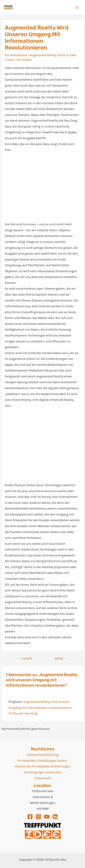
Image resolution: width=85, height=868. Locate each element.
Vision (9, 60)
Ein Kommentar (16, 55)
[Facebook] (30, 817)
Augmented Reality (43, 55)
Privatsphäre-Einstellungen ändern (42, 761)
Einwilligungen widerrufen (42, 772)
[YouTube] (47, 817)
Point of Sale (67, 55)
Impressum (43, 778)
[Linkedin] (55, 817)
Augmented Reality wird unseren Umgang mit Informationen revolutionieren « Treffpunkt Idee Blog (40, 707)
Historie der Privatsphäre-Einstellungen (43, 766)
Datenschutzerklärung (43, 755)
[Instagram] (38, 817)
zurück (25, 658)
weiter (61, 658)
